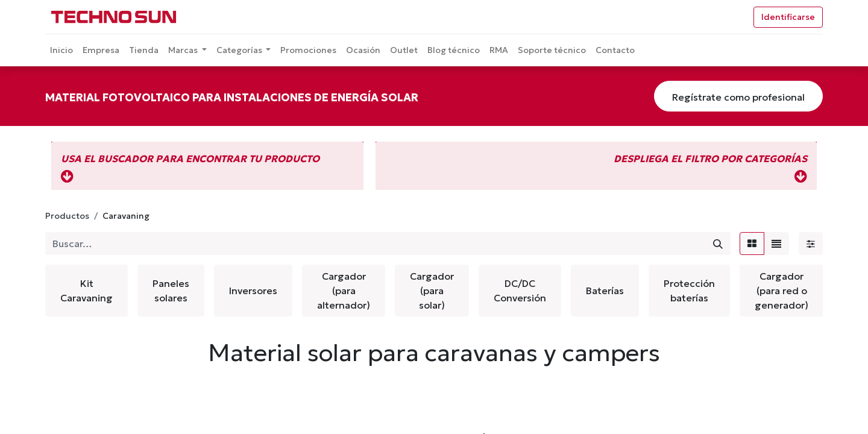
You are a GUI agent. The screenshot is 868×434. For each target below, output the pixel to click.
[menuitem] (61, 50)
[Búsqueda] (718, 244)
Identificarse (788, 17)
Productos (67, 216)
